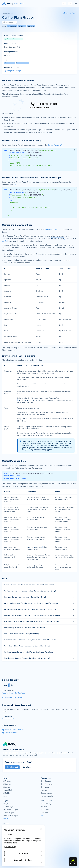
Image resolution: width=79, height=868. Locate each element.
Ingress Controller (47, 796)
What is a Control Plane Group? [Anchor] (18, 81)
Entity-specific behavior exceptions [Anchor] (19, 356)
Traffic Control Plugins (10, 816)
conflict (5, 241)
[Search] (64, 3)
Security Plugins (8, 813)
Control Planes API (55, 145)
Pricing (5, 796)
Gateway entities (52, 229)
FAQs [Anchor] (5, 579)
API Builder (6, 793)
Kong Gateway (12, 26)
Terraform (44, 813)
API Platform (7, 781)
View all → (6, 819)
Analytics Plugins (8, 807)
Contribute (8, 717)
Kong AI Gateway (47, 784)
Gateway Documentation (14, 39)
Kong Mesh (45, 787)
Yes (5, 685)
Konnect (10, 13)
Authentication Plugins (10, 810)
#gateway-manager (22, 63)
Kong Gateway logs (14, 71)
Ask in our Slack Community (13, 730)
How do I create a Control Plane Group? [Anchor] (22, 141)
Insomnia (44, 790)
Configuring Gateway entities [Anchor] (17, 225)
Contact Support (9, 733)
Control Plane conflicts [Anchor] (14, 461)
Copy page (8, 22)
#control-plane (10, 63)
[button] (74, 150)
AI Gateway (7, 787)
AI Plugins (6, 804)
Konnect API (31, 26)
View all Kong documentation (12, 697)
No (12, 685)
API (15, 185)
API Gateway (7, 784)
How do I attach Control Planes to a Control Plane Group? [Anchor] (32, 178)
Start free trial (12, 767)
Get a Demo (27, 767)
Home (4, 13)
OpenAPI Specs (46, 793)
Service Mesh (7, 790)
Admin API (22, 26)
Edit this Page (20, 693)
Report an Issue (8, 693)
